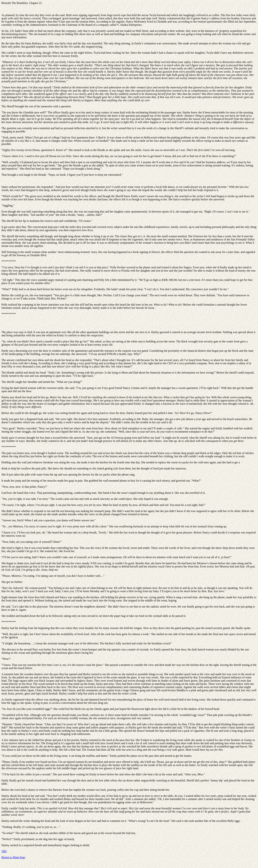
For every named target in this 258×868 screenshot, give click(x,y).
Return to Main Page (13, 857)
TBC (4, 851)
